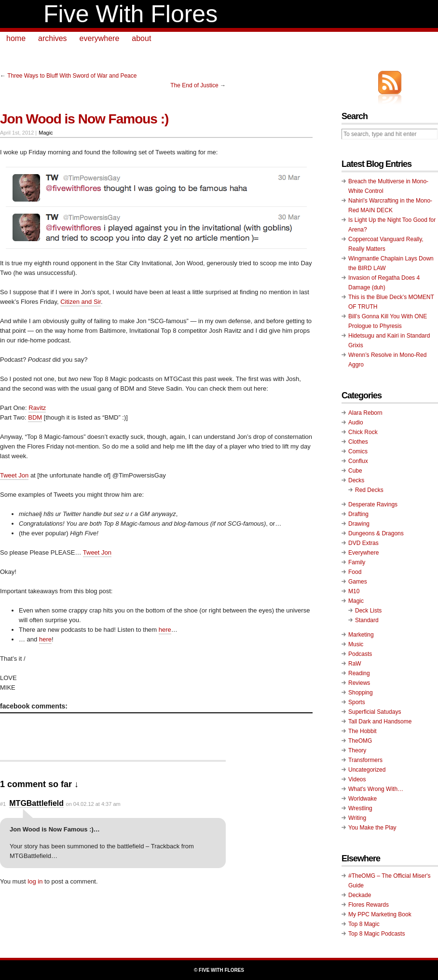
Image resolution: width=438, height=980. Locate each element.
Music (356, 644)
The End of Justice (194, 85)
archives (53, 38)
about (141, 38)
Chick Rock (363, 432)
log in (35, 881)
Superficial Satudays (375, 712)
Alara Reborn (365, 413)
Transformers (365, 760)
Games (358, 582)
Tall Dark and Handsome (380, 721)
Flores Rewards (369, 905)
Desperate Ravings (373, 504)
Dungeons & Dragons (376, 533)
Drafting (358, 514)
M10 (354, 591)
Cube (355, 471)
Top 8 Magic (364, 924)
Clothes (358, 442)
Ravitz (37, 408)
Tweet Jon (14, 475)
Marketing (361, 635)
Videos (357, 779)
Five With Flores (130, 14)
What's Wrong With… (376, 789)
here (165, 630)
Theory (357, 750)
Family (357, 562)
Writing (357, 818)
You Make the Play (372, 828)
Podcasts (360, 654)
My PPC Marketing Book (380, 914)
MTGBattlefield (36, 803)
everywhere (100, 38)
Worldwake (363, 799)
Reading (359, 673)
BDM (35, 417)
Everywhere (363, 553)
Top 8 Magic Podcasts (376, 934)
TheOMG (360, 741)
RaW (355, 664)
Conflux (358, 461)
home (16, 38)
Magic (46, 133)
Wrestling (360, 808)
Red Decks (369, 490)
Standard (367, 620)
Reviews (359, 683)
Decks (356, 480)
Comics (358, 451)
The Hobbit (363, 731)
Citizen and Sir (81, 302)
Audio (356, 422)
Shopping (361, 693)
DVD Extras (363, 543)
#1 (3, 804)
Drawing (359, 524)
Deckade (360, 895)
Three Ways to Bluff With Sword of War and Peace (72, 76)
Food (355, 572)
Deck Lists (368, 611)
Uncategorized (367, 770)
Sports (357, 702)
